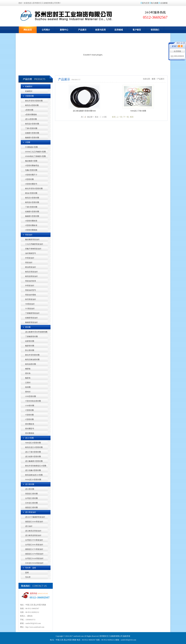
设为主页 (146, 3)
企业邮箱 (164, 3)
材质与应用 (100, 30)
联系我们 (155, 30)
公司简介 (46, 30)
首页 (154, 79)
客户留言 (137, 30)
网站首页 (28, 30)
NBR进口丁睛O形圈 (138, 111)
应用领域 (119, 30)
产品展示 (82, 30)
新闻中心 (64, 30)
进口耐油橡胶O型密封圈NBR (84, 111)
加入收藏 (155, 3)
